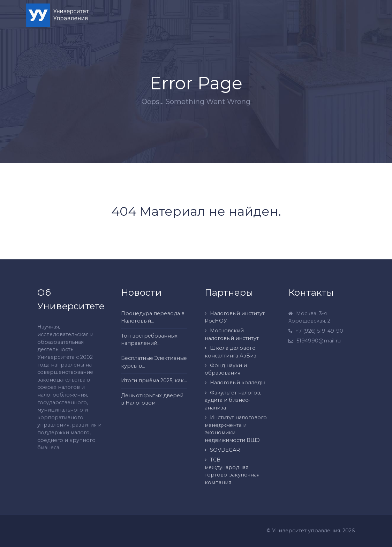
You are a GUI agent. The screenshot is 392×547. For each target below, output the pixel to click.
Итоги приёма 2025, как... (154, 380)
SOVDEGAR (225, 450)
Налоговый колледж (238, 383)
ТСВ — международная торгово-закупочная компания (232, 471)
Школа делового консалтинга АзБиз (231, 352)
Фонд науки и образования (226, 369)
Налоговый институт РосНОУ (235, 317)
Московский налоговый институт (232, 334)
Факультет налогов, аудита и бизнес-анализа (233, 400)
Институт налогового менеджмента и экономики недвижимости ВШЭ (236, 429)
